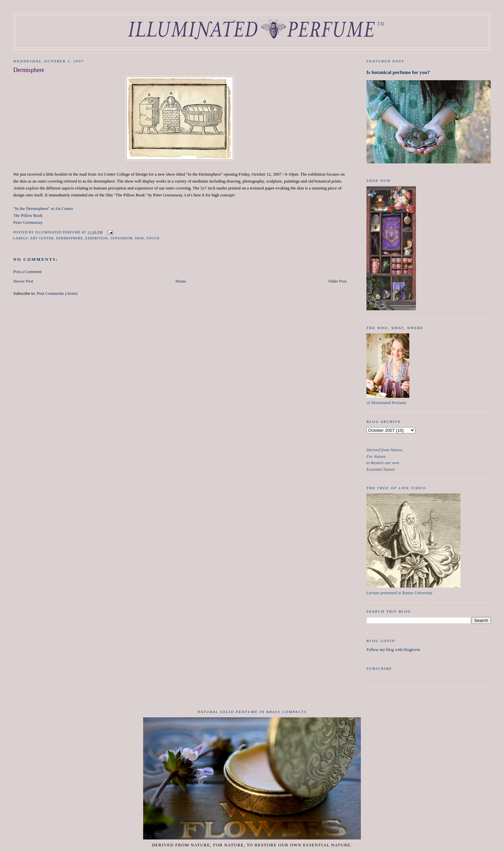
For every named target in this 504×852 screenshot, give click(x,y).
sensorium (121, 238)
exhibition (97, 238)
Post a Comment (27, 272)
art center (42, 238)
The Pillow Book (28, 215)
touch (153, 238)
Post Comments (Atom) (57, 293)
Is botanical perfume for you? (398, 72)
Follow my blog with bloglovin (393, 649)
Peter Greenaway (28, 222)
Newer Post (23, 281)
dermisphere (69, 238)
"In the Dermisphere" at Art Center (43, 208)
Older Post (337, 281)
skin (140, 238)
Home (181, 281)
